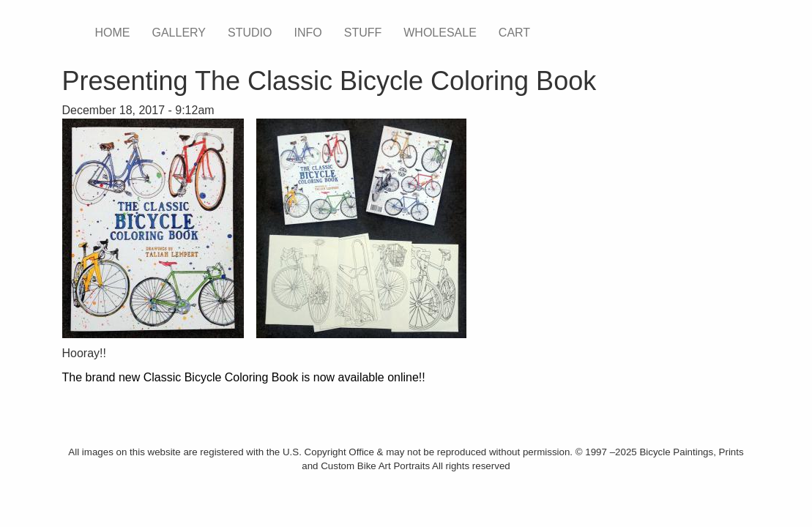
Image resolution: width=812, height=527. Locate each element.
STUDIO (250, 33)
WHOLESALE (440, 33)
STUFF (363, 33)
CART (514, 33)
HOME (113, 33)
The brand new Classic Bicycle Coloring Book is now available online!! (244, 377)
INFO (308, 33)
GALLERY (179, 33)
